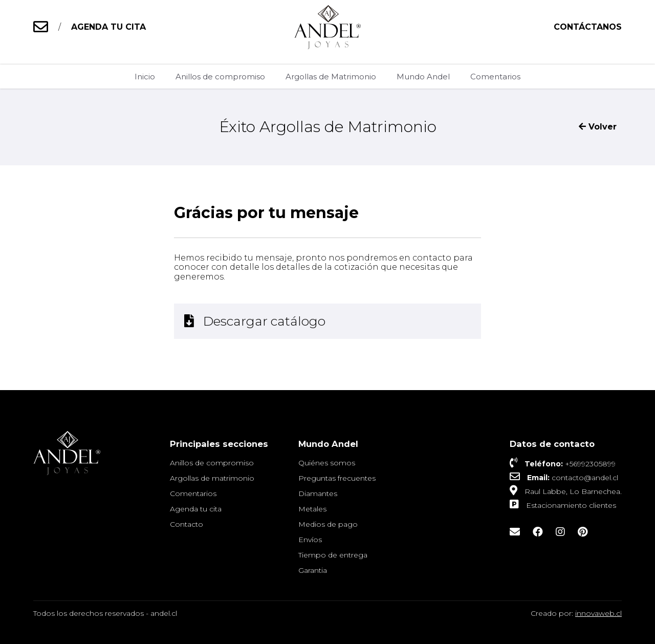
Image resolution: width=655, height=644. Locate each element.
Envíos (310, 540)
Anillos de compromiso (220, 77)
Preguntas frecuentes (337, 478)
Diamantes (318, 493)
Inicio (145, 77)
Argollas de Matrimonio (331, 77)
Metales (312, 509)
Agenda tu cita (196, 509)
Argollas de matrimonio (212, 478)
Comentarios (495, 77)
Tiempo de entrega (333, 555)
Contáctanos (588, 27)
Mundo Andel (423, 77)
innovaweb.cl (598, 613)
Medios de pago (328, 524)
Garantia (313, 570)
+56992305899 (590, 464)
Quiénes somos (327, 463)
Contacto (187, 524)
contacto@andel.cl (585, 478)
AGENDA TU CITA (108, 27)
